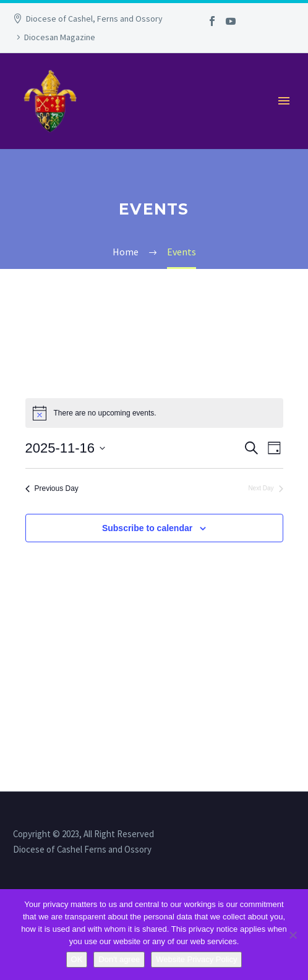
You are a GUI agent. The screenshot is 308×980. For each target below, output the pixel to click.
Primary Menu (284, 101)
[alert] (154, 413)
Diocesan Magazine (60, 37)
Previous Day (52, 488)
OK (77, 959)
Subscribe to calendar (147, 528)
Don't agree (119, 959)
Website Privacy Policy (196, 959)
